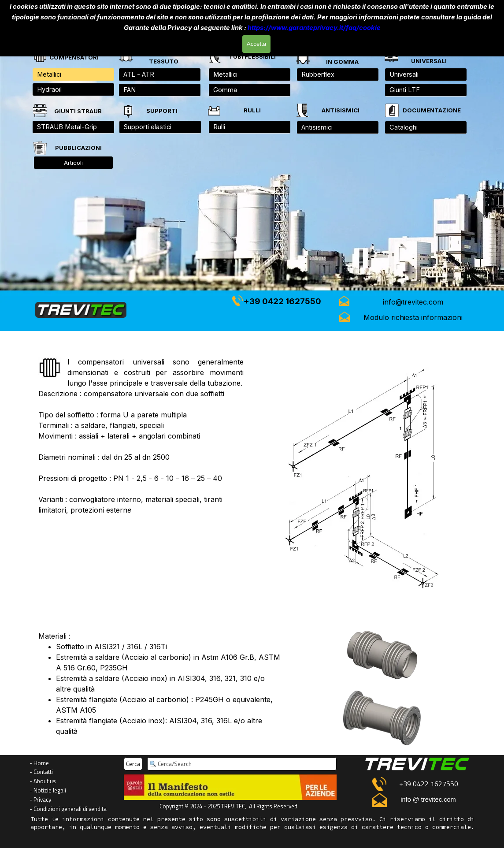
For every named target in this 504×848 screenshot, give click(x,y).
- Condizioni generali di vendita (68, 809)
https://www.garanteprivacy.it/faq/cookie (314, 27)
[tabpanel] (429, 56)
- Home (39, 763)
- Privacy (40, 800)
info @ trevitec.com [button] (428, 800)
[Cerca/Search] (242, 764)
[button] (413, 302)
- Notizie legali (48, 790)
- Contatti (41, 772)
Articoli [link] (73, 163)
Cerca (133, 764)
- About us (43, 781)
